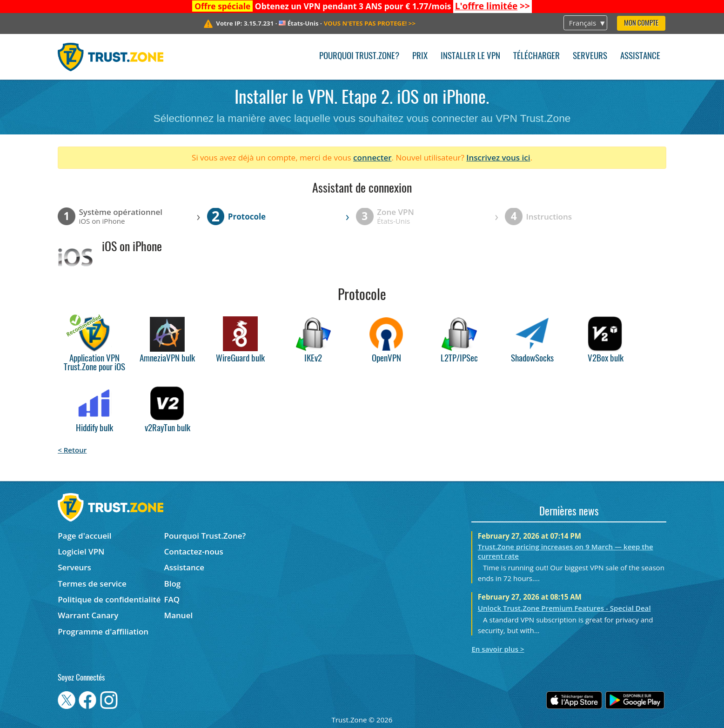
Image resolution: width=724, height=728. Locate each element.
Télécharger (536, 57)
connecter (372, 157)
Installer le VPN (470, 57)
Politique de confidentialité (109, 599)
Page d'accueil (84, 536)
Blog (173, 584)
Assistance (640, 57)
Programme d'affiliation (103, 631)
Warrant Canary (88, 615)
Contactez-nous (194, 551)
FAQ (172, 599)
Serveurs (590, 57)
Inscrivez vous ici (498, 157)
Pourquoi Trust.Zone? (359, 57)
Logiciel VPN (81, 551)
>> (493, 6)
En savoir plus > (498, 649)
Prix (420, 57)
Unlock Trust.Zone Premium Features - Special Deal (564, 608)
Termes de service (92, 584)
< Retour (72, 450)
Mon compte (641, 23)
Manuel (179, 615)
